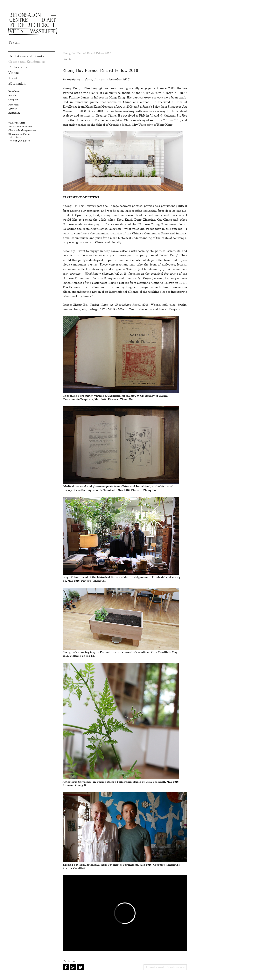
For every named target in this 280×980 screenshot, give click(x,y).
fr (11, 42)
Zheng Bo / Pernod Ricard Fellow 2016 (87, 53)
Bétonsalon (17, 84)
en (17, 42)
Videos (14, 73)
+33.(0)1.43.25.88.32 (19, 141)
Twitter (12, 109)
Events (67, 59)
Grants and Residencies (27, 62)
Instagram (14, 113)
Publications (18, 67)
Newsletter (14, 91)
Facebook (13, 105)
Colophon (13, 100)
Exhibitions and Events (26, 56)
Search (12, 96)
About (13, 78)
